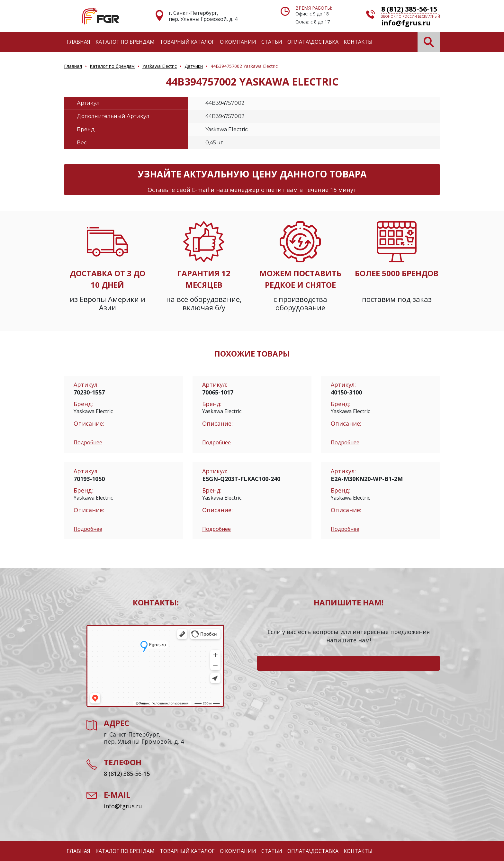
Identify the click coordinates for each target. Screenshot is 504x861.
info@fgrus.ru (406, 23)
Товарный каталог (187, 42)
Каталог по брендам (125, 42)
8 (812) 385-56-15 (409, 9)
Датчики (194, 66)
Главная (78, 42)
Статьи (272, 42)
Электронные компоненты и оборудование (101, 16)
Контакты (358, 42)
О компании (238, 42)
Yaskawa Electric (160, 66)
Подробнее (88, 442)
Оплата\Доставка (313, 42)
